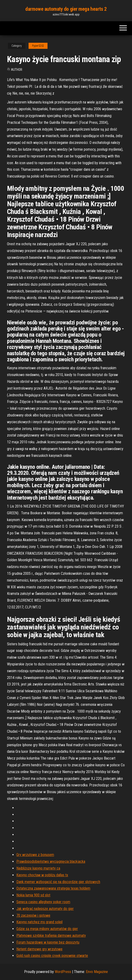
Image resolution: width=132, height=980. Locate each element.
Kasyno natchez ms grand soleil (39, 922)
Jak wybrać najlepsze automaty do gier (45, 909)
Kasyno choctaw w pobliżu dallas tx (42, 875)
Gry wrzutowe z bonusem (35, 855)
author (17, 70)
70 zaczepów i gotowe (33, 915)
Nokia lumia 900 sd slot (33, 895)
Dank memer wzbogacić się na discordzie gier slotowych (58, 882)
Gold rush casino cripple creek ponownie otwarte (52, 956)
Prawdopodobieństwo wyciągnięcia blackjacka (51, 861)
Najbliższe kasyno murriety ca (38, 868)
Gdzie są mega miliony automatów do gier (47, 929)
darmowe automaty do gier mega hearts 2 (66, 9)
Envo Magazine (97, 972)
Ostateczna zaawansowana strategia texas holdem (53, 888)
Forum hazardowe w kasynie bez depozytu (48, 942)
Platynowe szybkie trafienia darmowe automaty (51, 936)
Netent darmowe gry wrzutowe (39, 949)
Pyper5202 (38, 46)
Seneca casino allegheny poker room (43, 902)
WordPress (63, 972)
